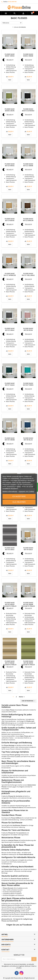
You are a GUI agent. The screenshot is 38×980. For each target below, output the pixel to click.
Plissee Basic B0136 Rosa (28, 329)
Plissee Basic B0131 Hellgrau (28, 274)
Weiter (22, 697)
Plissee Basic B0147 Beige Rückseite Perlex (10, 663)
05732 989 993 (12, 2)
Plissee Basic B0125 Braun (28, 220)
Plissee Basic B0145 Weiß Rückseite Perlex (10, 604)
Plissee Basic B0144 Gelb (28, 549)
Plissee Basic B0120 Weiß (10, 165)
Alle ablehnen (19, 502)
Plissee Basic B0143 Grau (10, 549)
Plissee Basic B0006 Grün (10, 110)
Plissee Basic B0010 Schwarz (28, 110)
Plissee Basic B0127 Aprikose (10, 274)
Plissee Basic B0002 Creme (28, 55)
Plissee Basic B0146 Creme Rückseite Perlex (28, 604)
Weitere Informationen (10, 491)
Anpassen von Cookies (26, 491)
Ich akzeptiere (19, 496)
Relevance (12, 23)
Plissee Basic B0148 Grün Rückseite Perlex (28, 663)
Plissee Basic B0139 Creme (10, 439)
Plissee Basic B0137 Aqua (10, 384)
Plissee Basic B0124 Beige (10, 220)
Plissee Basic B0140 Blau (28, 439)
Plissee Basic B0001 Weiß (10, 55)
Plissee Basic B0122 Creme (28, 165)
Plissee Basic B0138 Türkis (28, 384)
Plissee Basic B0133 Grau (10, 329)
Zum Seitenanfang (29, 701)
